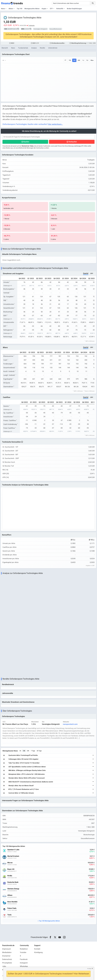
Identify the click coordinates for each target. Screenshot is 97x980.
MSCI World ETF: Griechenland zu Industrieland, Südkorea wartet (31, 782)
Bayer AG (11, 869)
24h (28, 751)
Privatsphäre (7, 963)
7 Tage (33, 751)
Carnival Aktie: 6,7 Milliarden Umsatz (21, 793)
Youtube (23, 952)
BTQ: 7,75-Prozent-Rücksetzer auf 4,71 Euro (24, 789)
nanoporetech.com (70, 724)
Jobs (4, 966)
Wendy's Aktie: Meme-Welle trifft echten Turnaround (27, 778)
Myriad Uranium (13, 856)
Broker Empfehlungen (74, 9)
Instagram (24, 963)
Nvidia (10, 876)
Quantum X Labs (13, 850)
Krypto (44, 9)
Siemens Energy (13, 889)
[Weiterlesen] (93, 755)
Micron (10, 863)
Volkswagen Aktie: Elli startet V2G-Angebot (23, 759)
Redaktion (24, 949)
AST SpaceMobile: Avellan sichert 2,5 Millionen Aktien (27, 767)
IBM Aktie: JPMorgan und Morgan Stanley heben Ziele (27, 770)
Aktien (11, 9)
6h (20, 751)
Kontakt (37, 949)
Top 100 (19, 9)
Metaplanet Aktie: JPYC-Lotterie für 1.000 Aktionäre (27, 774)
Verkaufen (73, 142)
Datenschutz (7, 959)
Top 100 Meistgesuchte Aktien (49, 921)
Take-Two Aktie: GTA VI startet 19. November (24, 763)
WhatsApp (24, 966)
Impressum (7, 949)
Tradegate (31, 25)
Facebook (24, 959)
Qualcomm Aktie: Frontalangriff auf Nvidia (23, 755)
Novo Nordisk (12, 902)
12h (24, 751)
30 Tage (39, 751)
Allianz (10, 895)
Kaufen (26, 142)
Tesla (9, 915)
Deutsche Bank (13, 882)
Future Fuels (12, 908)
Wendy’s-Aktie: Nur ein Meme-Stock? (21, 786)
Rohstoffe (60, 9)
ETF (51, 9)
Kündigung (38, 952)
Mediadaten (7, 952)
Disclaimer (6, 956)
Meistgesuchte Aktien (32, 9)
